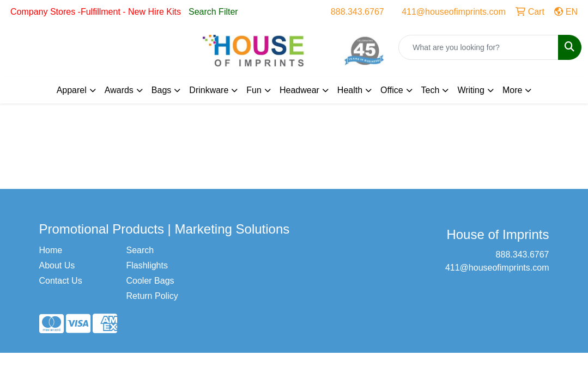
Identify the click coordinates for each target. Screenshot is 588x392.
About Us (57, 265)
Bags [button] (161, 90)
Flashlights (147, 265)
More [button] (512, 90)
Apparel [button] (72, 90)
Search (140, 250)
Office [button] (392, 90)
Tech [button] (431, 90)
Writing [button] (471, 90)
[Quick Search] (478, 47)
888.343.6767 (357, 12)
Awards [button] (119, 90)
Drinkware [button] (209, 90)
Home (51, 250)
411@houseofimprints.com (454, 12)
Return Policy (152, 296)
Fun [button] (254, 90)
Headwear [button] (299, 90)
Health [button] (350, 90)
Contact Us (61, 281)
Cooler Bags (150, 281)
